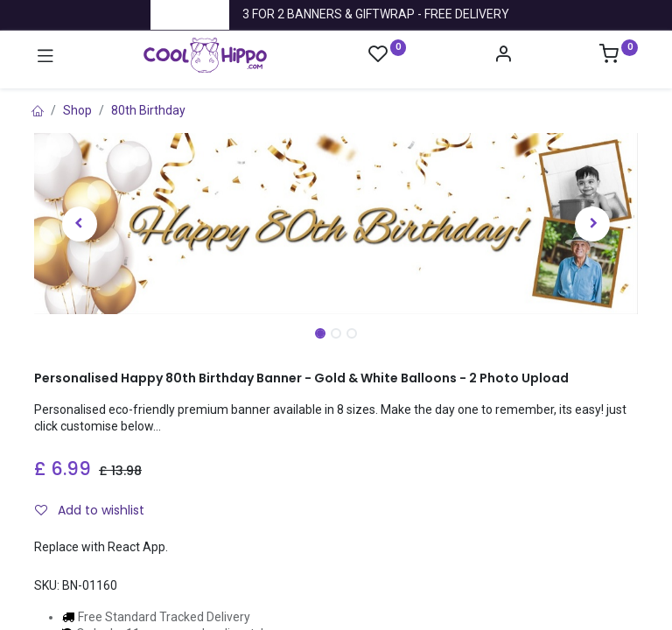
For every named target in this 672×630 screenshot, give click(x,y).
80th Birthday (148, 110)
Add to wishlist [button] (90, 510)
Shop (77, 110)
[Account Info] (503, 56)
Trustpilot (190, 14)
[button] (80, 224)
